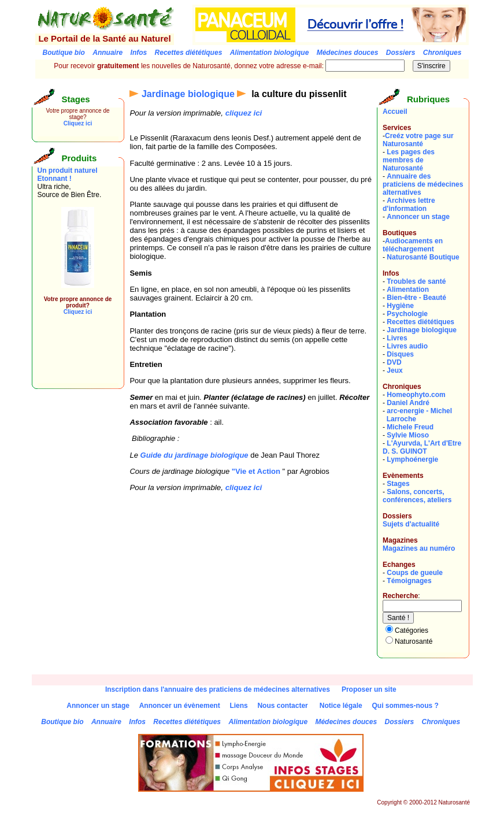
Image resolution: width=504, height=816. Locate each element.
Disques (400, 354)
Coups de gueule (415, 573)
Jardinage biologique (188, 94)
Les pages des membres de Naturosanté (409, 160)
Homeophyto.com (416, 395)
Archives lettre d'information (409, 205)
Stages (398, 484)
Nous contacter (282, 706)
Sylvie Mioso (408, 435)
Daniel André (408, 403)
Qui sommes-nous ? (405, 706)
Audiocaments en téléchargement (413, 245)
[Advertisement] (72, 357)
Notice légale (341, 706)
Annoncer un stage (418, 217)
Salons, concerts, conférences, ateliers (417, 496)
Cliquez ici (78, 123)
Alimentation (408, 290)
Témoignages (409, 581)
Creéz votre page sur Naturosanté (418, 140)
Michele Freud (410, 427)
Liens (238, 706)
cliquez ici (244, 113)
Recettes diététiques (420, 322)
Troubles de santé (416, 281)
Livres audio (407, 346)
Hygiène (400, 306)
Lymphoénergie (412, 459)
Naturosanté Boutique (423, 257)
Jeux (394, 370)
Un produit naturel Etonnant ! (68, 175)
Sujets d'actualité (411, 524)
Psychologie (407, 314)
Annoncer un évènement (180, 706)
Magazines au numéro (419, 548)
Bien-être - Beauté (416, 298)
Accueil (395, 112)
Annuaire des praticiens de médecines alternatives (423, 184)
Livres (397, 338)
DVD (394, 362)
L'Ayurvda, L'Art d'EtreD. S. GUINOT (422, 447)
